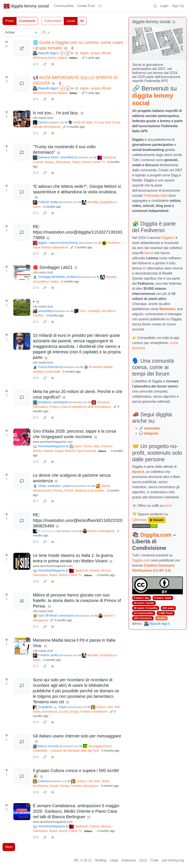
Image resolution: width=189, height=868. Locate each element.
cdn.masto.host (43, 118)
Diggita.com (156, 535)
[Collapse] (174, 22)
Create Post (86, 6)
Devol (149, 253)
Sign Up (178, 6)
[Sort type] (22, 32)
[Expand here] (22, 119)
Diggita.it (168, 238)
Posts (10, 21)
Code (154, 860)
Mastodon (167, 309)
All (82, 21)
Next (9, 847)
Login (164, 6)
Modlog (161, 618)
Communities (64, 6)
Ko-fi (168, 506)
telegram (151, 433)
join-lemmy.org (173, 860)
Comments (27, 21)
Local (71, 21)
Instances (129, 860)
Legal (114, 860)
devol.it (138, 472)
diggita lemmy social (26, 6)
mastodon (152, 428)
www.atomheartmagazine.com (53, 442)
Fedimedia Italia (156, 196)
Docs (143, 860)
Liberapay (140, 520)
